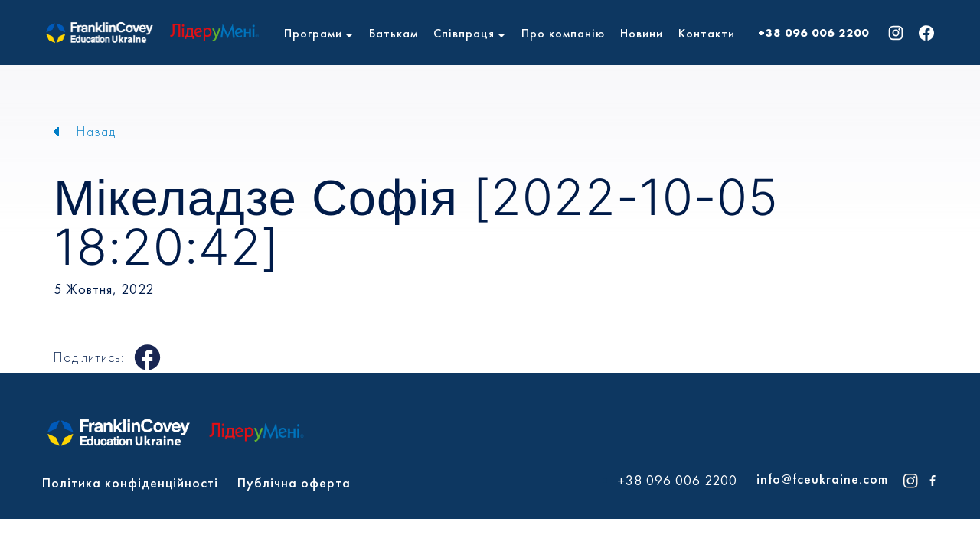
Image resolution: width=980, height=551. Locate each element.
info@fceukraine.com (822, 479)
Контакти (707, 33)
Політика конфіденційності (130, 483)
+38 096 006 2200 (813, 33)
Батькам (394, 33)
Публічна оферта (294, 483)
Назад (96, 131)
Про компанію (563, 33)
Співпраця (464, 33)
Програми (313, 33)
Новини (642, 33)
